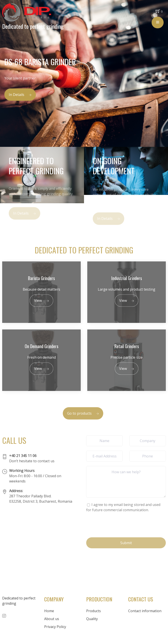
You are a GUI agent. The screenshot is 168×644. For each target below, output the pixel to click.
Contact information (145, 611)
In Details (20, 95)
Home (49, 611)
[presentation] (119, 524)
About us (52, 619)
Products (94, 611)
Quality (92, 619)
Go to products (83, 419)
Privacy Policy (55, 627)
